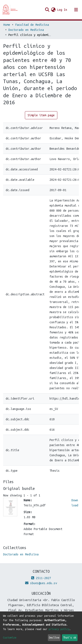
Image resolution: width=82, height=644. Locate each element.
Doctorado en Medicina (26, 30)
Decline (54, 637)
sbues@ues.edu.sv (41, 583)
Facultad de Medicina (32, 25)
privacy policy (59, 629)
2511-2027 (41, 578)
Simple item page (41, 115)
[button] (53, 10)
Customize (10, 637)
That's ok (70, 637)
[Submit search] (47, 10)
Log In (62, 10)
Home (7, 25)
